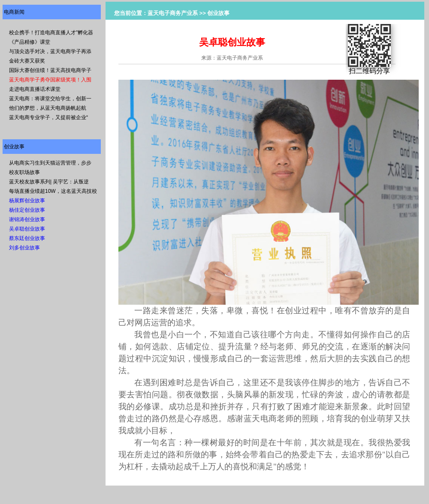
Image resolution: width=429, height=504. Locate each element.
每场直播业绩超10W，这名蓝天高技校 (53, 191)
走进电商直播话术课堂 (35, 89)
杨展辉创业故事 (27, 201)
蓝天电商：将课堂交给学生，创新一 (50, 99)
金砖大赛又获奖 (27, 61)
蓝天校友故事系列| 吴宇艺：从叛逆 (49, 182)
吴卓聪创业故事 (27, 229)
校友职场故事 (24, 172)
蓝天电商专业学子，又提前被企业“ (48, 117)
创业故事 (14, 147)
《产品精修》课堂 (30, 42)
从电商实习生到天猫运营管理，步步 (50, 163)
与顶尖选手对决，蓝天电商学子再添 (50, 51)
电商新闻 (14, 12)
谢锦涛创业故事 (27, 219)
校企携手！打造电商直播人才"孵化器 (51, 33)
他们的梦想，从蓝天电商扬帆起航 (48, 108)
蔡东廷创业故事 (27, 238)
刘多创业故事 (24, 248)
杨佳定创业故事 (27, 210)
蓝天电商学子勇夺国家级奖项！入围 (50, 80)
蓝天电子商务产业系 (173, 13)
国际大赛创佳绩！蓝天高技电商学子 (50, 70)
